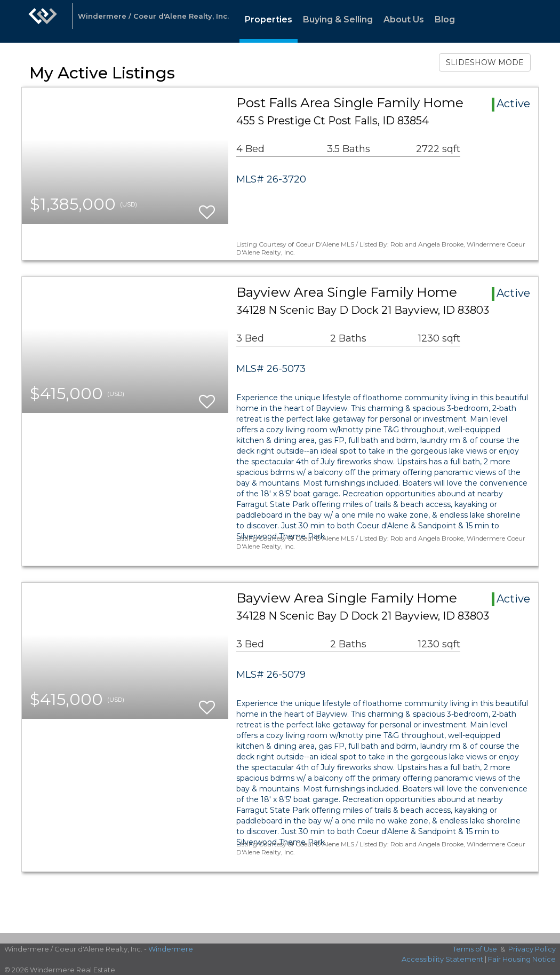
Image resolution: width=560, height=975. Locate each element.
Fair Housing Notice (522, 959)
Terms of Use (475, 949)
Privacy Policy (532, 949)
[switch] (207, 207)
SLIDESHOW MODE (485, 62)
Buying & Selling (338, 19)
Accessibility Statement (442, 959)
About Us (404, 19)
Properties (269, 19)
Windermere (171, 949)
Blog (445, 19)
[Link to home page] (43, 21)
